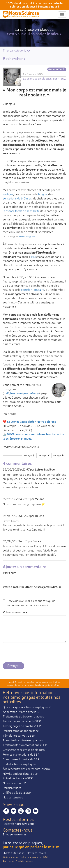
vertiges (8, 194)
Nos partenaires (13, 797)
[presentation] (31, 653)
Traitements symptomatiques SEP (25, 745)
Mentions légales (36, 853)
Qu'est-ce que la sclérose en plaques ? (27, 707)
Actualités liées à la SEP (18, 778)
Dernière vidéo (12, 788)
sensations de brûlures (17, 198)
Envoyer (14, 666)
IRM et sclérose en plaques (20, 764)
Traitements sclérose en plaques (23, 716)
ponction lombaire (33, 290)
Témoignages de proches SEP (22, 726)
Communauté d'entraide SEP (21, 759)
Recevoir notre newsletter (19, 824)
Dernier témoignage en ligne (21, 731)
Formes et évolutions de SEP (21, 754)
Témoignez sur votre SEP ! (20, 736)
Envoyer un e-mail (15, 834)
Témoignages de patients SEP (22, 721)
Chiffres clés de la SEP (17, 793)
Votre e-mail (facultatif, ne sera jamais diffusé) (33, 587)
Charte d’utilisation (14, 853)
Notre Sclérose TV (14, 783)
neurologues (27, 236)
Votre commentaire (15, 612)
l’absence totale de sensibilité (21, 211)
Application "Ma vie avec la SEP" (23, 712)
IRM (33, 257)
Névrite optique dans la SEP (20, 774)
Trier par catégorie (17, 50)
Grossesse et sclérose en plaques (24, 750)
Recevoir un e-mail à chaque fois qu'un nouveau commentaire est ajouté (29, 603)
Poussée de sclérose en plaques (23, 740)
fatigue (43, 194)
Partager (29, 455)
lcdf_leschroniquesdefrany (21, 393)
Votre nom (9, 573)
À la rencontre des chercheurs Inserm (26, 769)
